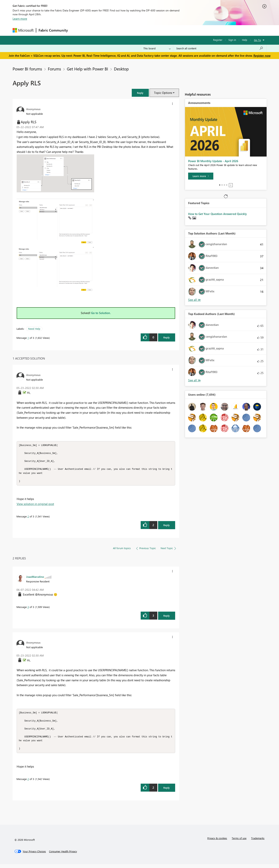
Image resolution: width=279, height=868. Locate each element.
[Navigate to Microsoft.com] (23, 30)
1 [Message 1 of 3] (28, 338)
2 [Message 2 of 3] (28, 518)
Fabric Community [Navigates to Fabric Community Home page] (53, 30)
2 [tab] (222, 185)
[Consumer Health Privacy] (63, 855)
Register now (262, 56)
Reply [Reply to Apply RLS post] (167, 337)
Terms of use (239, 842)
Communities (127, 30)
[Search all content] (220, 48)
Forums (77, 30)
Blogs (144, 30)
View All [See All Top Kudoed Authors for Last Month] (195, 380)
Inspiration (94, 30)
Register (218, 40)
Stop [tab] (231, 185)
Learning (159, 30)
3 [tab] (224, 185)
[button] (140, 93)
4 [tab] (227, 185)
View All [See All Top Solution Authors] (195, 300)
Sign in (232, 40)
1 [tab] (220, 185)
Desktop (121, 69)
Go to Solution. (101, 313)
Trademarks (258, 842)
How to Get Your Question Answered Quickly (217, 214)
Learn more (20, 19)
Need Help (34, 329)
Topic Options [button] (163, 93)
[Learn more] (201, 176)
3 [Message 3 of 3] (28, 609)
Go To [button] (257, 40)
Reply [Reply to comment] (167, 527)
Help (245, 40)
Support (175, 30)
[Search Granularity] (157, 48)
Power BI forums (27, 69)
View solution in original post (35, 506)
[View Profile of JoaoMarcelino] (35, 579)
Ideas (110, 30)
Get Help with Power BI (87, 69)
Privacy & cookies (217, 842)
